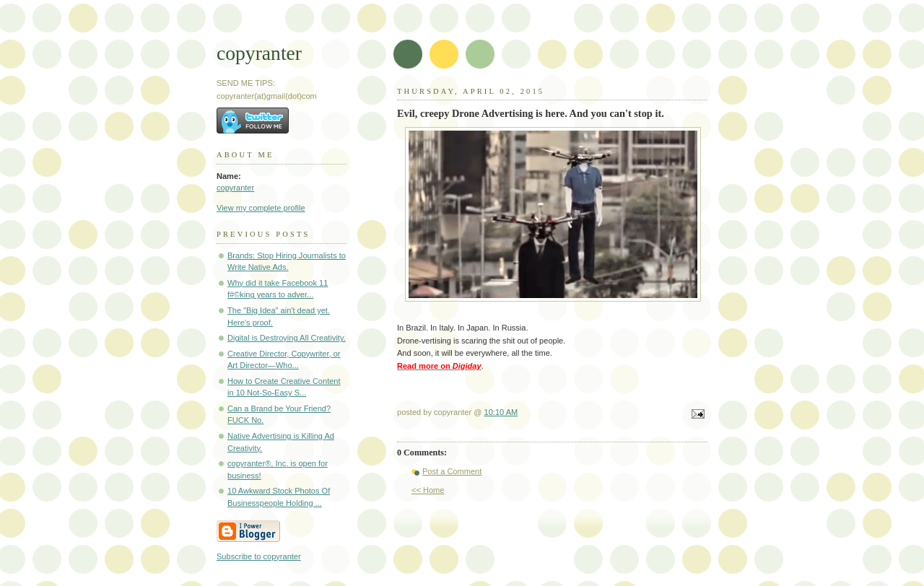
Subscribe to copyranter (259, 556)
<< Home (428, 490)
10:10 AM (501, 412)
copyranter (259, 53)
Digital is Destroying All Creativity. (287, 338)
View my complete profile (261, 208)
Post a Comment (452, 471)
